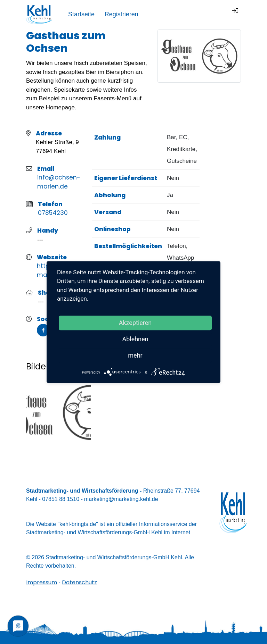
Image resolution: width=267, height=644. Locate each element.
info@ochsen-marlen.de (59, 182)
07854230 (53, 213)
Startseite (156, 14)
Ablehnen (135, 339)
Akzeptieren (135, 323)
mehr (135, 355)
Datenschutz (79, 582)
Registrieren (196, 14)
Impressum (42, 582)
